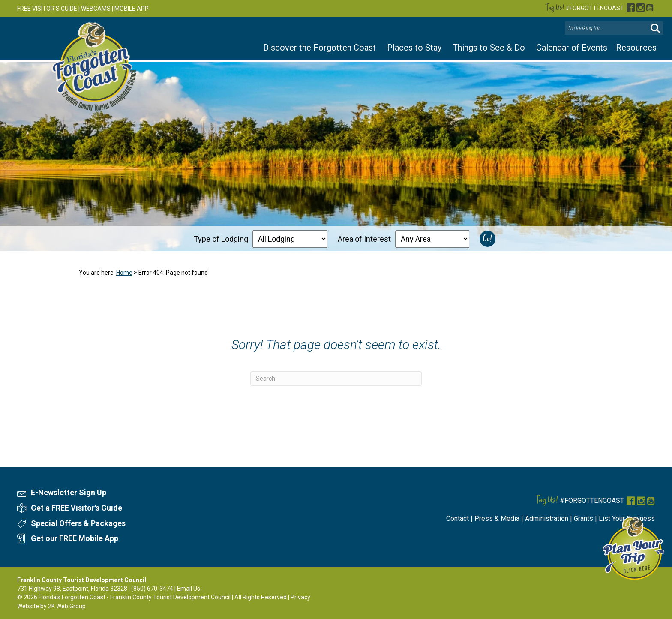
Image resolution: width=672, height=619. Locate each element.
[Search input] (607, 28)
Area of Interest (364, 239)
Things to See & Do (489, 48)
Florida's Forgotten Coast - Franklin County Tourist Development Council (135, 597)
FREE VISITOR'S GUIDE (47, 9)
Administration (547, 518)
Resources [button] (636, 48)
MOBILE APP (132, 9)
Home (124, 273)
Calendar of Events (572, 48)
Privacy (300, 597)
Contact (457, 518)
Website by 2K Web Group (51, 606)
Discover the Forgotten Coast (319, 48)
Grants (583, 518)
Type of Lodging (221, 239)
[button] (655, 29)
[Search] (336, 379)
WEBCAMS (96, 9)
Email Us (189, 589)
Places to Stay (414, 48)
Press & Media (497, 518)
